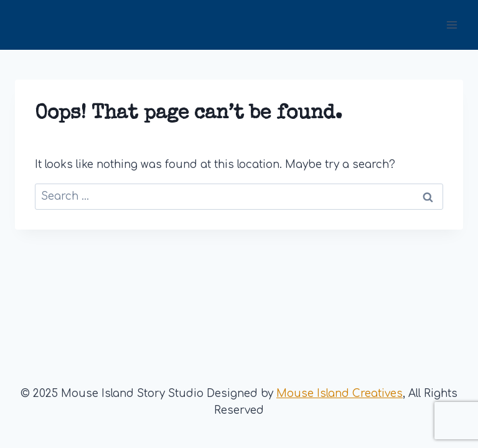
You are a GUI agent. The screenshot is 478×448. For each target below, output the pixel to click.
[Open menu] (452, 25)
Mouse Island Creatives (340, 394)
